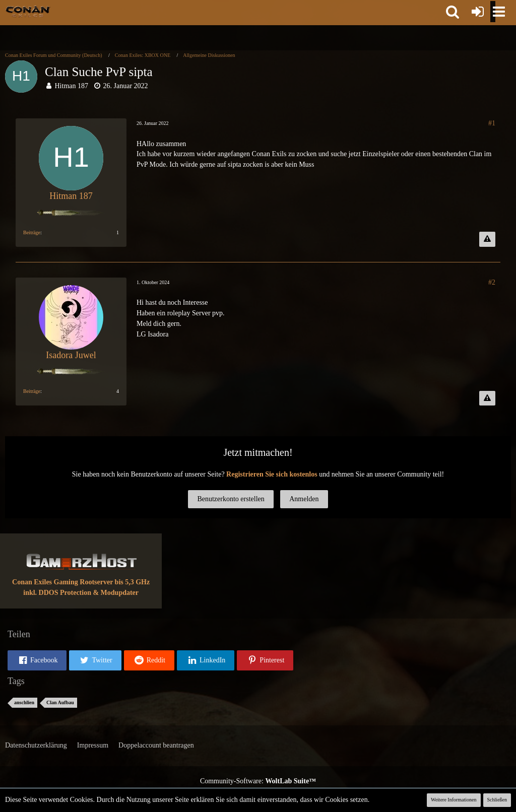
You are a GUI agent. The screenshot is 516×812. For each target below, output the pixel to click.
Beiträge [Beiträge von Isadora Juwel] (32, 391)
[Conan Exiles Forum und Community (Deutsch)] (28, 11)
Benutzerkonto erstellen (231, 499)
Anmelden (304, 499)
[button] (453, 12)
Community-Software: (258, 781)
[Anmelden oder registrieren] (478, 12)
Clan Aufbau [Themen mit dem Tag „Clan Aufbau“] (60, 702)
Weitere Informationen (454, 800)
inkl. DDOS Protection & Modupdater (81, 593)
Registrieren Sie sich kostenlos (272, 474)
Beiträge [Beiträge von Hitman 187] (32, 232)
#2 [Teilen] (492, 282)
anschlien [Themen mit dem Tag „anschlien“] (24, 702)
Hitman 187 (72, 86)
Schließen (497, 800)
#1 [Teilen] (492, 123)
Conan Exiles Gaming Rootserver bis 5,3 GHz (81, 582)
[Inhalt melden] (487, 239)
